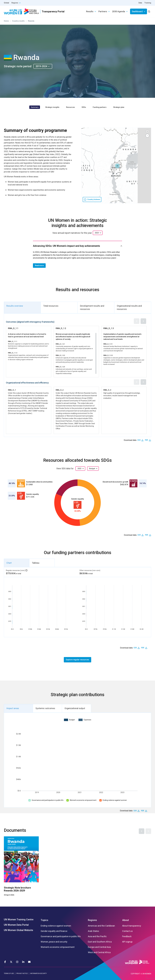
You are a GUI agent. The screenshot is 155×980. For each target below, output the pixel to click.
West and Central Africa (99, 952)
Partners (103, 11)
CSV (139, 440)
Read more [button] (39, 265)
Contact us (127, 931)
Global (6, 3)
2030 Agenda (119, 11)
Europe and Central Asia (99, 947)
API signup (127, 942)
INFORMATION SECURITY (39, 973)
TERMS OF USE (9, 973)
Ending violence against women (115, 800)
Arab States (93, 931)
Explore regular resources (77, 660)
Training (148, 3)
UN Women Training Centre (19, 919)
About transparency (132, 926)
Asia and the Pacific (97, 936)
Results (90, 11)
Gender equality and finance (54, 931)
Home (6, 21)
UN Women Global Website (18, 930)
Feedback (127, 936)
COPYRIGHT (135, 974)
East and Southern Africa (100, 942)
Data (140, 3)
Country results (18, 21)
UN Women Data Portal (16, 925)
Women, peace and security (54, 942)
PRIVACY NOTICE (22, 973)
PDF (147, 440)
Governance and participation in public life (48, 800)
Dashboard (137, 11)
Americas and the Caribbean (101, 926)
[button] (117, 166)
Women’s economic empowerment (83, 800)
